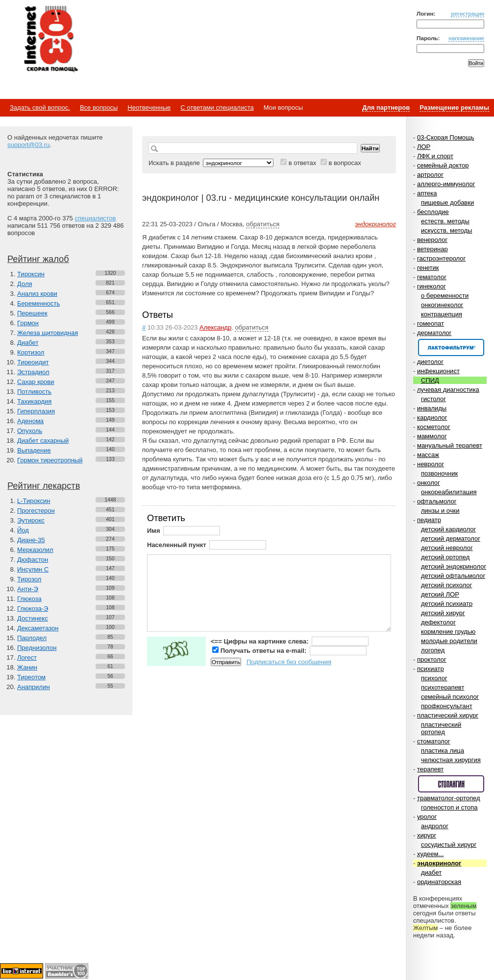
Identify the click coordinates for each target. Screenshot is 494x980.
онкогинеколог (442, 305)
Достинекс (33, 618)
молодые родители (449, 641)
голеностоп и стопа (449, 807)
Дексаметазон (38, 628)
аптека (427, 193)
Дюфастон (33, 560)
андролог (435, 826)
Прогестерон (36, 511)
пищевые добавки (447, 203)
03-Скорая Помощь (446, 137)
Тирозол (29, 579)
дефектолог (438, 622)
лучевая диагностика (448, 390)
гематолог (432, 277)
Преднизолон (37, 648)
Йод (23, 530)
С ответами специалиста (217, 108)
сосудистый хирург (449, 845)
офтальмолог (437, 501)
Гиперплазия (36, 411)
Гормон (28, 323)
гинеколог (432, 286)
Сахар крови (36, 382)
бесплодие (433, 212)
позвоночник (439, 473)
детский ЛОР (440, 594)
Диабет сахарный (43, 441)
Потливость (34, 392)
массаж (428, 455)
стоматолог (434, 741)
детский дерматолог (451, 538)
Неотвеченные (149, 108)
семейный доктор (443, 165)
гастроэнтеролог (441, 258)
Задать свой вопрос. (40, 108)
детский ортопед (445, 557)
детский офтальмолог (453, 576)
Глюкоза (29, 599)
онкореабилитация (449, 492)
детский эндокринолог (454, 566)
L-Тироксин (34, 501)
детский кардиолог (448, 529)
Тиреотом (31, 677)
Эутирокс (31, 520)
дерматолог (434, 333)
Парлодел (32, 638)
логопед (433, 650)
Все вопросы (99, 108)
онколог (429, 483)
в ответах (303, 163)
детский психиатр (447, 604)
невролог (431, 464)
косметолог (434, 427)
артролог (430, 175)
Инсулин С (33, 569)
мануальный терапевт (450, 445)
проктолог (432, 659)
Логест (27, 657)
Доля (25, 284)
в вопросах (345, 163)
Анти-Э (28, 589)
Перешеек (32, 313)
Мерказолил (35, 550)
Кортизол (31, 352)
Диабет (28, 343)
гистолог (433, 399)
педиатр (429, 520)
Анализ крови (37, 294)
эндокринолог (439, 863)
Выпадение (34, 450)
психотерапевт (443, 687)
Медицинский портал (50, 40)
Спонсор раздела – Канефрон (451, 347)
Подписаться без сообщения (289, 662)
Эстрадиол (33, 372)
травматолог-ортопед (449, 798)
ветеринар (432, 249)
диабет (431, 872)
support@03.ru (28, 145)
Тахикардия (34, 401)
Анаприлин (34, 687)
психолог (434, 678)
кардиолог (432, 418)
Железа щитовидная (48, 333)
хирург (427, 835)
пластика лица (443, 751)
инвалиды (432, 408)
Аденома (30, 421)
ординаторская (439, 882)
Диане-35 (31, 540)
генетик (428, 268)
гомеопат (431, 323)
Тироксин (31, 274)
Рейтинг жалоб (38, 259)
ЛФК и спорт (435, 156)
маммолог (432, 436)
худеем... (430, 854)
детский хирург (443, 613)
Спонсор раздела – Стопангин (451, 784)
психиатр (431, 669)
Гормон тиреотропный (50, 460)
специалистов (95, 218)
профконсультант (447, 706)
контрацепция (442, 314)
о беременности (445, 296)
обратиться (263, 224)
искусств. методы (446, 230)
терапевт (430, 769)
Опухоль (30, 431)
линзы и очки (440, 511)
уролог (427, 817)
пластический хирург (448, 715)
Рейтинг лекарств (44, 486)
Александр (215, 327)
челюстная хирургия (451, 760)
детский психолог (446, 585)
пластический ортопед (441, 728)
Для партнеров (386, 108)
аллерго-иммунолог (446, 184)
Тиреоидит (33, 362)
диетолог (430, 362)
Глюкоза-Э (33, 609)
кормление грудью (448, 632)
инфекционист (438, 371)
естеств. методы (445, 221)
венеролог (432, 240)
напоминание (466, 38)
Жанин (27, 667)
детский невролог (447, 548)
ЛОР (424, 147)
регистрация (468, 13)
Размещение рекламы (454, 108)
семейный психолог (450, 697)
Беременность (38, 303)
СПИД (430, 380)
